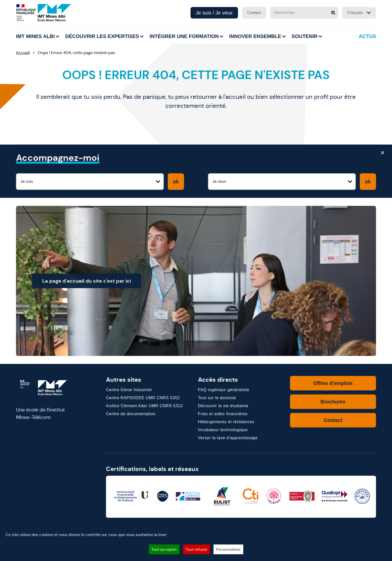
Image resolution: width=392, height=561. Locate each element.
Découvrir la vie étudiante (223, 406)
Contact (254, 13)
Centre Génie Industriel (129, 390)
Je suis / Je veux (214, 13)
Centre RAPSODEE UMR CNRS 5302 (143, 398)
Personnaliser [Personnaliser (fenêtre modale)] (228, 549)
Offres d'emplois (333, 383)
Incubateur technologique (223, 430)
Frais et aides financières (223, 414)
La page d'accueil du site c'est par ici (98, 281)
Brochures (333, 402)
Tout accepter (164, 549)
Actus (367, 36)
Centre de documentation (131, 414)
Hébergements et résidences (226, 422)
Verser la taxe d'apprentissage (228, 438)
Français (359, 13)
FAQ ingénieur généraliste (224, 390)
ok (176, 182)
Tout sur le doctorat (217, 398)
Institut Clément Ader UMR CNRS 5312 (144, 406)
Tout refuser (196, 549)
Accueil (23, 53)
